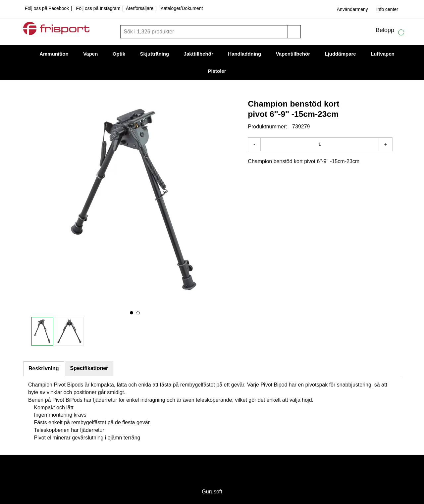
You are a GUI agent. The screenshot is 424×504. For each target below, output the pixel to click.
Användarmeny (352, 9)
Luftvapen (383, 54)
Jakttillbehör (199, 54)
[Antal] (320, 144)
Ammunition (54, 54)
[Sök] (205, 32)
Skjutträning (155, 54)
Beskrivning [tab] (44, 368)
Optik (119, 54)
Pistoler (217, 71)
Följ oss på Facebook (48, 8)
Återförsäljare (140, 8)
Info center (387, 9)
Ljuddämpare (340, 54)
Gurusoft (212, 492)
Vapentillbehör (293, 54)
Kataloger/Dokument (182, 8)
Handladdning (244, 54)
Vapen (90, 54)
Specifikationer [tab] (89, 368)
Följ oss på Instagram (99, 8)
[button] (132, 313)
